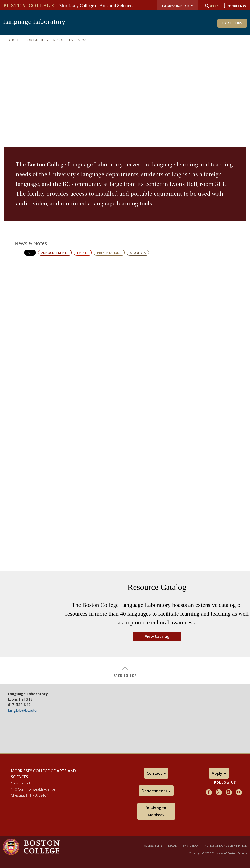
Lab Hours (232, 23)
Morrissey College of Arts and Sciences (97, 6)
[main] (125, 408)
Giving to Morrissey (156, 811)
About (14, 40)
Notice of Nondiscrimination (226, 845)
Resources (63, 40)
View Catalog (157, 636)
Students (138, 253)
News (83, 40)
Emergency (190, 845)
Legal (172, 845)
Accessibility (153, 845)
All (30, 253)
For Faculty (37, 40)
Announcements (55, 253)
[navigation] (125, 40)
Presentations (109, 253)
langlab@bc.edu (22, 710)
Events (83, 253)
